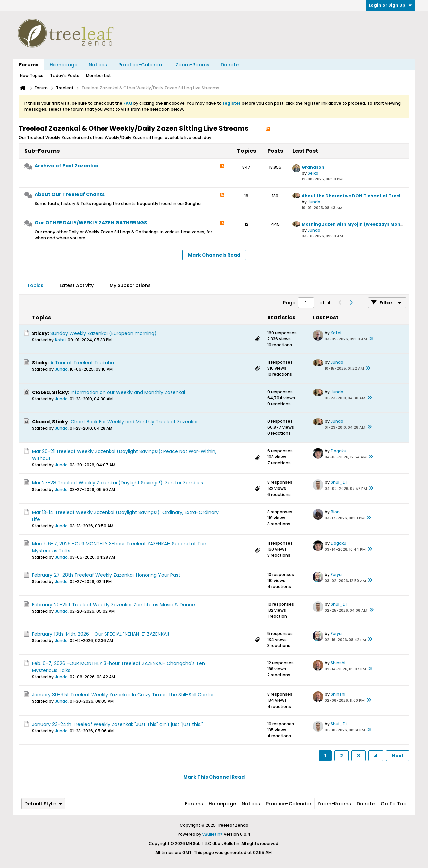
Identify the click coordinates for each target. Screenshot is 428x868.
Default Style (43, 804)
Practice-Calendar (141, 65)
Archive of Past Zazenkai (66, 166)
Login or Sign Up (390, 5)
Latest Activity (77, 285)
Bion (335, 512)
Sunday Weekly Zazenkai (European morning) (104, 333)
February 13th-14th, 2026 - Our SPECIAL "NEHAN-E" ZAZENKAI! (100, 634)
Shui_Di (339, 482)
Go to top (394, 804)
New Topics (32, 75)
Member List (98, 75)
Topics (35, 285)
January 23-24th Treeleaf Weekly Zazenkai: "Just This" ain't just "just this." (118, 724)
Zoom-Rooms (192, 65)
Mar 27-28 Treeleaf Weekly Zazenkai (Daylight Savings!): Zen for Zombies (118, 483)
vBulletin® (212, 834)
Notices (98, 65)
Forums (29, 65)
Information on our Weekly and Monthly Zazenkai (128, 392)
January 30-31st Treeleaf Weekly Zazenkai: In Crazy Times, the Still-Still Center (123, 695)
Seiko (313, 173)
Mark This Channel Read (214, 777)
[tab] (35, 286)
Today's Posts (65, 75)
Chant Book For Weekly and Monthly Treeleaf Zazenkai (134, 422)
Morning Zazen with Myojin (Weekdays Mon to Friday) (363, 224)
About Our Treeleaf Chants (70, 194)
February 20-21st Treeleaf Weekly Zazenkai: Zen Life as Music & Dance (114, 605)
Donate (230, 65)
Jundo (314, 202)
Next (398, 756)
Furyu (336, 575)
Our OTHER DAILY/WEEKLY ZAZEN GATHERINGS (91, 223)
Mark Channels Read (214, 255)
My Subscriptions (130, 285)
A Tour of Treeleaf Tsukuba (82, 363)
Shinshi (338, 663)
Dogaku (339, 451)
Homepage (64, 65)
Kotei (60, 340)
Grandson (313, 167)
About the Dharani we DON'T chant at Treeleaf (355, 196)
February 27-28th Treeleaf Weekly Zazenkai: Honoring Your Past (106, 575)
